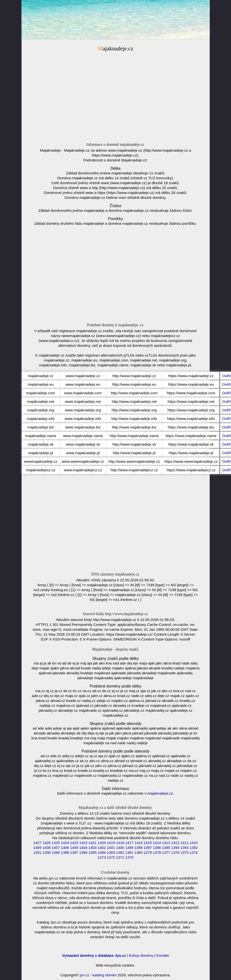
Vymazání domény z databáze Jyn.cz (94, 955)
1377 (166, 852)
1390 (46, 852)
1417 (129, 843)
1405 (74, 848)
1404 (83, 848)
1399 (129, 848)
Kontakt (163, 955)
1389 (56, 852)
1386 (83, 852)
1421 (92, 843)
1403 (92, 848)
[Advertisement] (116, 95)
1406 (65, 848)
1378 (157, 852)
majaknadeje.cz (160, 793)
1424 (65, 843)
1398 (139, 848)
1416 (139, 843)
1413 (166, 843)
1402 (102, 848)
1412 (175, 843)
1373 (102, 857)
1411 (184, 843)
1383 (111, 852)
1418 (120, 843)
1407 (56, 848)
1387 (74, 852)
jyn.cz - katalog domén (98, 975)
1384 (102, 852)
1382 (120, 852)
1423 (74, 843)
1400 (120, 848)
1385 (92, 852)
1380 (139, 852)
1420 (102, 843)
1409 (37, 848)
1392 (194, 848)
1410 (194, 843)
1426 (46, 843)
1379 (148, 852)
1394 (175, 848)
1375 (184, 852)
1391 (37, 852)
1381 (129, 852)
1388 (65, 852)
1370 (129, 857)
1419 (111, 843)
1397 (148, 848)
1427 (37, 843)
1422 (83, 843)
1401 (111, 848)
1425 (56, 843)
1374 (194, 852)
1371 (120, 857)
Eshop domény (141, 955)
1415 (148, 843)
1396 (157, 848)
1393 (184, 848)
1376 (175, 852)
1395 (166, 848)
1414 (157, 843)
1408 (46, 848)
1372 (111, 857)
